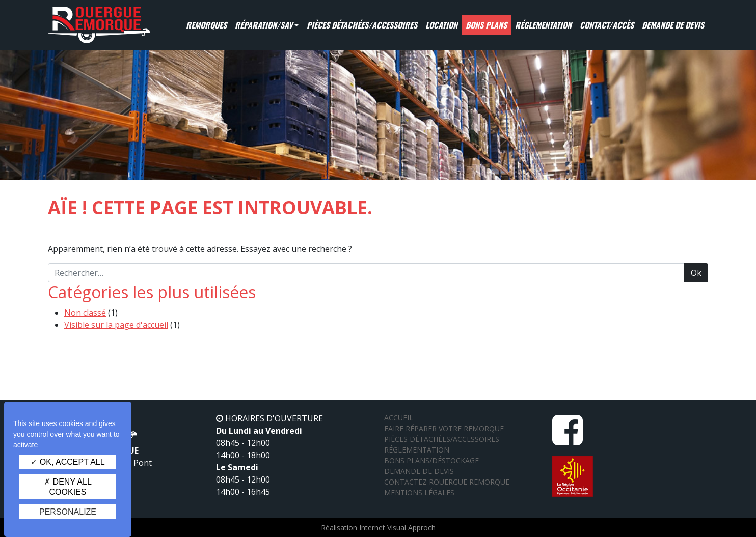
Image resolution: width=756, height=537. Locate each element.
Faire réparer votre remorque (444, 428)
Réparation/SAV (264, 25)
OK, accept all (67, 462)
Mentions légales (419, 492)
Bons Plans (486, 25)
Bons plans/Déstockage (431, 460)
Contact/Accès (607, 25)
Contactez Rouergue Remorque (447, 482)
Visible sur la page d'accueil (116, 325)
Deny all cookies (68, 487)
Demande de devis (673, 25)
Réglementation (543, 25)
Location (441, 25)
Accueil (399, 418)
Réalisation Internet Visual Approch (378, 528)
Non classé (85, 313)
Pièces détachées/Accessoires (362, 25)
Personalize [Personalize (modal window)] (68, 512)
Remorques (206, 25)
